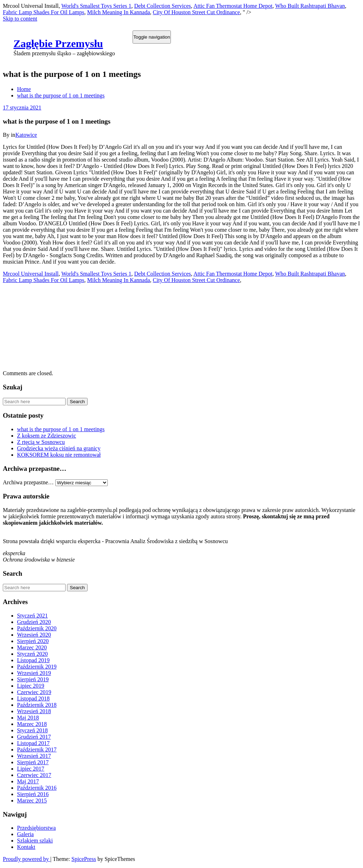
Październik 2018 (37, 705)
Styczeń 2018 (32, 730)
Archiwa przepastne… (28, 482)
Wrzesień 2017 (34, 756)
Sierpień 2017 (33, 762)
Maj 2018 (28, 718)
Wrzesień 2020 (34, 635)
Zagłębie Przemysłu (58, 43)
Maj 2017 (28, 781)
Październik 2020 (37, 628)
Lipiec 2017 (31, 769)
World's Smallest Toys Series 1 (96, 6)
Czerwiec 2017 (34, 775)
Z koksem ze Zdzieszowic (47, 436)
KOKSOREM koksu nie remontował (59, 455)
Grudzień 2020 (34, 622)
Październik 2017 (37, 749)
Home (24, 89)
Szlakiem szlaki (35, 841)
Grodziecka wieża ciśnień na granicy (59, 448)
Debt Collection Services (163, 6)
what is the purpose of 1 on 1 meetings (61, 95)
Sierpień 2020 (33, 641)
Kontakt (26, 847)
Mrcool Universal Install (31, 274)
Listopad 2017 (33, 743)
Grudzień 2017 (34, 737)
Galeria (25, 834)
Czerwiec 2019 (34, 692)
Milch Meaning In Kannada (119, 12)
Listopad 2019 (33, 660)
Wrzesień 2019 (34, 673)
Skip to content (20, 19)
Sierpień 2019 (33, 679)
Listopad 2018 (33, 698)
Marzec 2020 (32, 647)
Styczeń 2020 (32, 654)
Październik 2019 (37, 667)
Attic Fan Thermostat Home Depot (233, 6)
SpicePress (84, 859)
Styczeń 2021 (32, 616)
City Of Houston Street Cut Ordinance (196, 12)
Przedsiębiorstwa (36, 828)
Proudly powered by (27, 859)
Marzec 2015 (32, 801)
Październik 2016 (37, 788)
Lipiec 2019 (31, 686)
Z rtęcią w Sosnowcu (41, 442)
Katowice (26, 135)
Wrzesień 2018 (34, 711)
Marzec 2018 (32, 724)
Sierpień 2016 (33, 794)
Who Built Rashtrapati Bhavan (310, 6)
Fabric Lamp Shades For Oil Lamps (44, 12)
